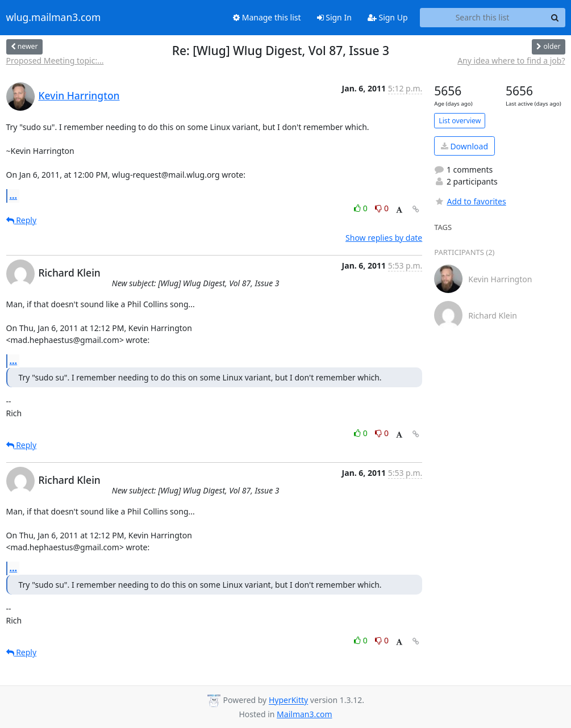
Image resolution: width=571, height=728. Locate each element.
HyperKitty (288, 700)
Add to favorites (470, 201)
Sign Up (388, 17)
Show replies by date (384, 238)
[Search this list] (483, 18)
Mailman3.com (304, 714)
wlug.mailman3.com (54, 18)
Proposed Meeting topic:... (55, 60)
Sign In (334, 17)
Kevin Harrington (79, 95)
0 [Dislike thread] (382, 208)
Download (464, 146)
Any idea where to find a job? (511, 60)
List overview (460, 121)
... (14, 195)
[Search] (555, 18)
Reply (22, 220)
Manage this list (267, 17)
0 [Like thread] (362, 208)
